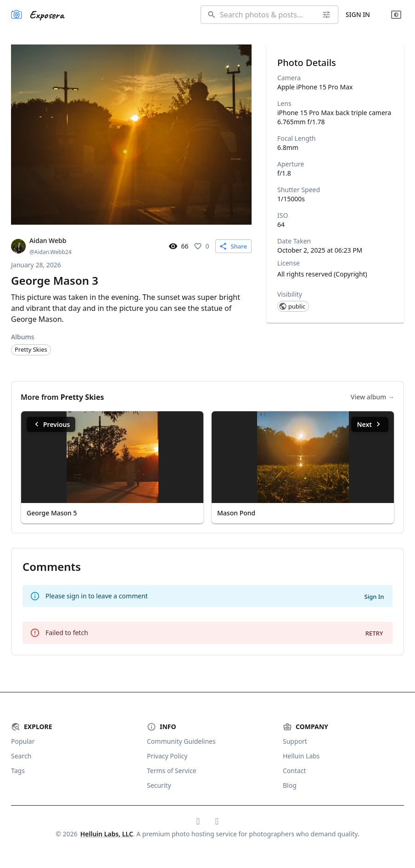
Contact (294, 771)
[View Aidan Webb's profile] (41, 246)
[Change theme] (396, 15)
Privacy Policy (167, 756)
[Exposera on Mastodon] (217, 821)
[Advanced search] (326, 15)
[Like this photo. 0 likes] (202, 246)
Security (159, 785)
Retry (374, 633)
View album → (373, 397)
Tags (18, 771)
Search (21, 756)
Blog (290, 785)
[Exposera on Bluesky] (198, 821)
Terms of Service (172, 771)
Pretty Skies (82, 397)
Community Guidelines (181, 741)
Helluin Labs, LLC (107, 834)
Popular (23, 741)
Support (295, 741)
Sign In (358, 14)
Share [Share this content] (233, 246)
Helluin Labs (301, 756)
